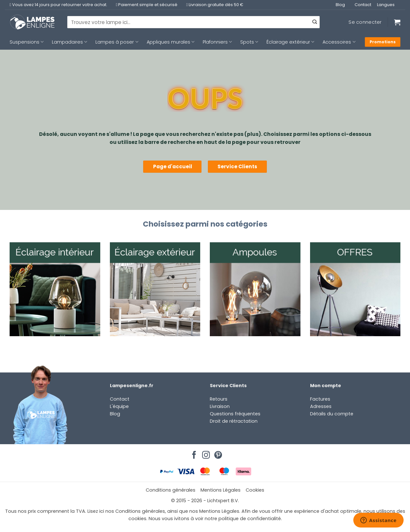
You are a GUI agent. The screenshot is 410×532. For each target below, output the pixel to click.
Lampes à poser (117, 42)
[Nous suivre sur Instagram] (205, 453)
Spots (249, 42)
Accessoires (339, 42)
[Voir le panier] (397, 22)
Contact (363, 5)
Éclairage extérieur (290, 42)
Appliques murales (171, 42)
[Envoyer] (315, 22)
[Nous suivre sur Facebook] (193, 453)
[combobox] (193, 22)
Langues (386, 5)
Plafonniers (217, 42)
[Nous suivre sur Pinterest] (217, 453)
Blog (340, 5)
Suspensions (27, 42)
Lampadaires (70, 42)
